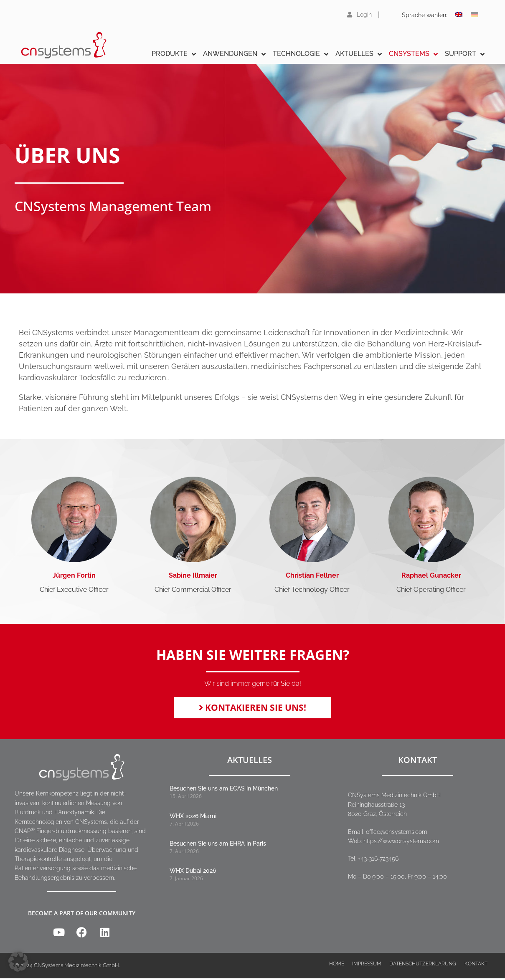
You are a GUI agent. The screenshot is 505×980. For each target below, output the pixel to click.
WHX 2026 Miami (193, 818)
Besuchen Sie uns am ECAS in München (224, 791)
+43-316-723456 (378, 861)
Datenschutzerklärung (422, 967)
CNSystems (413, 54)
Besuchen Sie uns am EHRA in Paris (218, 845)
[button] (18, 962)
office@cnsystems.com (397, 834)
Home (335, 967)
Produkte (174, 54)
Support (465, 54)
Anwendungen (234, 54)
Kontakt (475, 967)
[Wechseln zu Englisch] (459, 15)
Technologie (301, 54)
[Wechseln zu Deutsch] (475, 15)
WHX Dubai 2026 (193, 872)
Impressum (365, 967)
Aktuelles (359, 54)
